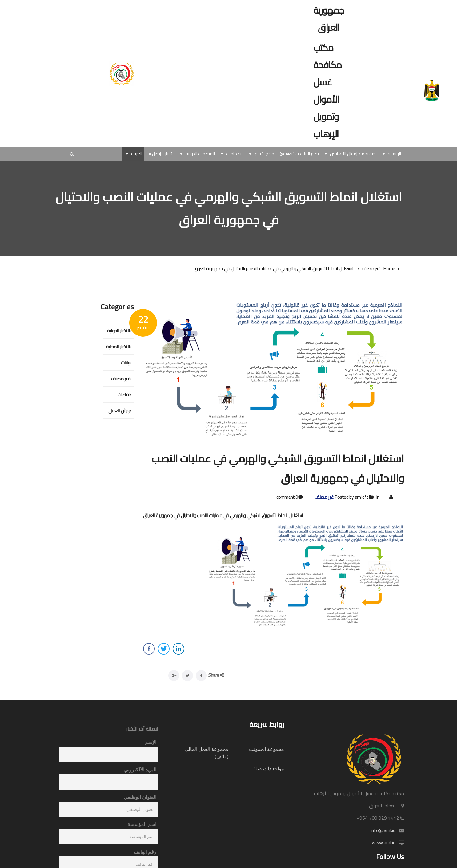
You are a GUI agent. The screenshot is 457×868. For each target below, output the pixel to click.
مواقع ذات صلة (269, 769)
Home (389, 268)
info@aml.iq (383, 830)
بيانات (125, 363)
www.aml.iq (384, 842)
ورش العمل (119, 410)
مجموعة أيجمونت (267, 749)
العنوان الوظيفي (140, 797)
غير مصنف (371, 268)
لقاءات (124, 394)
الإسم (151, 742)
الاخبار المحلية (118, 347)
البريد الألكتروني (140, 770)
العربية (137, 154)
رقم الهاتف (145, 852)
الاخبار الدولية (118, 331)
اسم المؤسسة (142, 824)
